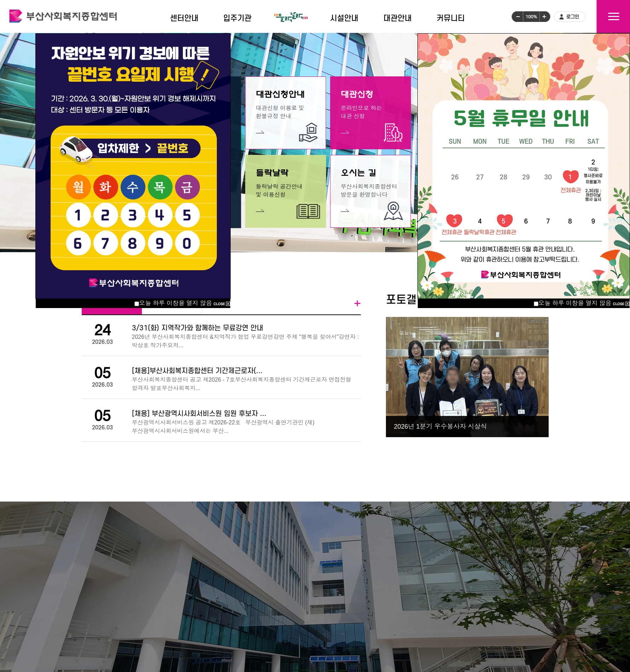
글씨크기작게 (517, 17)
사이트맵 (614, 16)
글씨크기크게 (545, 17)
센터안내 (184, 18)
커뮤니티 (451, 18)
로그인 (573, 17)
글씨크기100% (531, 17)
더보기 (358, 303)
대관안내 (398, 18)
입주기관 (237, 18)
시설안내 (344, 18)
